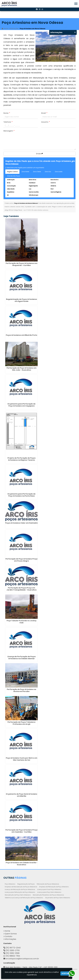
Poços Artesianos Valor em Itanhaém (21, 523)
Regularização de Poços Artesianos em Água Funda (22, 300)
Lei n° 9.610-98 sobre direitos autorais (36, 210)
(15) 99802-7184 (13, 956)
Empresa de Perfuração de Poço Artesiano (54, 887)
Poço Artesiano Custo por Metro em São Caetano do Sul (22, 759)
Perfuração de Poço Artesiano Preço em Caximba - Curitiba (22, 831)
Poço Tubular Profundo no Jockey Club (22, 622)
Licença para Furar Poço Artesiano (49, 890)
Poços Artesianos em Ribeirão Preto (22, 335)
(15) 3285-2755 (13, 951)
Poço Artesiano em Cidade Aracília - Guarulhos (22, 864)
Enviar (40, 154)
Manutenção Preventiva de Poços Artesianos (48, 895)
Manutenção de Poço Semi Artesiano (18, 895)
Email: (44, 113)
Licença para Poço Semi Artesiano (49, 892)
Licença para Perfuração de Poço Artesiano (20, 892)
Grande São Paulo (14, 176)
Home (7, 931)
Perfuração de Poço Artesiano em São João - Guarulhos (22, 369)
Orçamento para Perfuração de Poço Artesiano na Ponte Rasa (21, 495)
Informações (10, 939)
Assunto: (46, 122)
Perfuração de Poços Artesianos (48, 884)
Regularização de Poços (26, 884)
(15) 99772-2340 (13, 948)
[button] (76, 4)
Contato (8, 937)
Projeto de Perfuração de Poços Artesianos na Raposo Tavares (22, 459)
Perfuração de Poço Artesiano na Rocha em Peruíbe (21, 690)
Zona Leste (59, 172)
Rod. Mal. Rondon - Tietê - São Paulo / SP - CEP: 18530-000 (31, 967)
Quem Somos (11, 934)
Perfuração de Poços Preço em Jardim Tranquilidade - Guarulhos (22, 589)
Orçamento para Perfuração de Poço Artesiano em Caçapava (21, 405)
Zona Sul (48, 172)
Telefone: (8, 122)
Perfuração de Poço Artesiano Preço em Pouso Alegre (22, 560)
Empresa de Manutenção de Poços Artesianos (21, 887)
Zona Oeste (37, 172)
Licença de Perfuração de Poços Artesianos (20, 890)
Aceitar (65, 973)
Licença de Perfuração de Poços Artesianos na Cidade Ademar (22, 658)
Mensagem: (9, 131)
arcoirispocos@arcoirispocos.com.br (22, 959)
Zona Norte (25, 172)
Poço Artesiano (10, 884)
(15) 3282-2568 (13, 953)
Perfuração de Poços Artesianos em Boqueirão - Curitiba (22, 264)
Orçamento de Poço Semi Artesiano (58, 898)
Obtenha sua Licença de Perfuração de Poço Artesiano (24, 898)
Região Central (12, 172)
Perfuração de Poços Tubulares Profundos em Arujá (21, 723)
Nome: (7, 113)
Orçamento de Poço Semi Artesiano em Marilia (22, 795)
